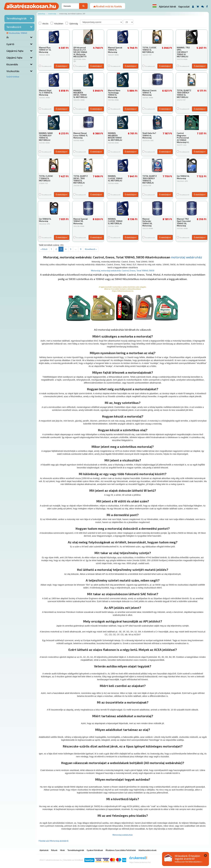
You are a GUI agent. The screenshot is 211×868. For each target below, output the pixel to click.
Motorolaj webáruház (123, 835)
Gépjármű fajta (15, 51)
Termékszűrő (14, 27)
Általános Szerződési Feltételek (121, 850)
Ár (8, 37)
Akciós (44, 23)
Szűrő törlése (13, 77)
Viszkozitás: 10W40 (17, 33)
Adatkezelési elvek (147, 850)
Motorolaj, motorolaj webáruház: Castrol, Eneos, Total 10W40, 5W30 (123, 271)
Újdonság (72, 23)
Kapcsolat (184, 6)
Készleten (57, 23)
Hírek (62, 850)
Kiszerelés (12, 64)
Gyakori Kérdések (95, 850)
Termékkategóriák (16, 18)
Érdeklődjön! (62, 66)
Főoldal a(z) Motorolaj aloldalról (54, 841)
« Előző (44, 249)
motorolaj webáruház (186, 257)
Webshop (41, 14)
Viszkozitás (13, 71)
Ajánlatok (44, 850)
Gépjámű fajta (14, 58)
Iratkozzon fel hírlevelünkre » (189, 862)
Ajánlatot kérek (167, 6)
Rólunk (54, 850)
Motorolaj (52, 14)
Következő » (91, 249)
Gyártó (10, 44)
